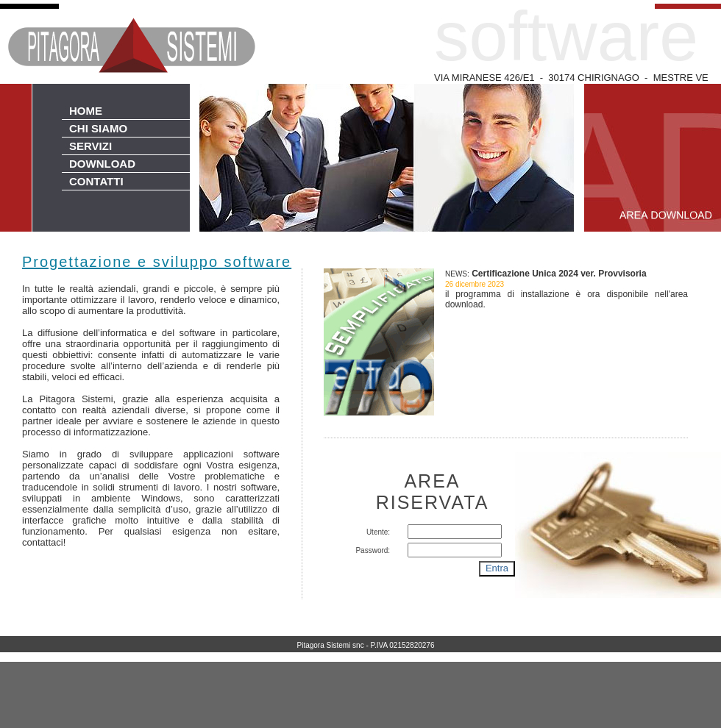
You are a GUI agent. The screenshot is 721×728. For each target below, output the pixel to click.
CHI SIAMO (98, 128)
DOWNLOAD (102, 164)
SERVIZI (90, 146)
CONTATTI (96, 181)
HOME (86, 111)
